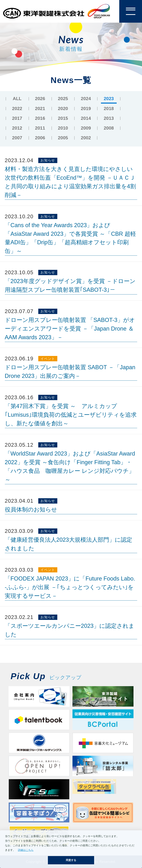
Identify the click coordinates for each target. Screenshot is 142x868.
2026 (40, 99)
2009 (86, 128)
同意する (71, 860)
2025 (63, 99)
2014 (86, 118)
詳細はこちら (26, 850)
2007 (17, 138)
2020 (63, 108)
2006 (40, 138)
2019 (86, 108)
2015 (63, 118)
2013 (109, 118)
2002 (86, 138)
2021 (40, 108)
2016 (40, 118)
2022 (17, 108)
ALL (17, 99)
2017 (17, 118)
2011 (40, 128)
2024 (86, 99)
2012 (17, 128)
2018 (109, 108)
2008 (109, 128)
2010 (63, 128)
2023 (109, 99)
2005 (63, 138)
